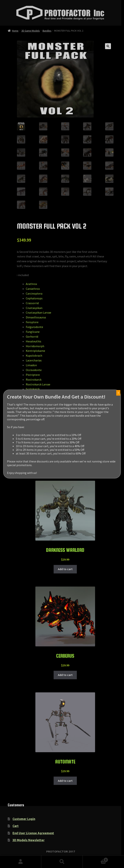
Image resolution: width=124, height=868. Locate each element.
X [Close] (118, 393)
